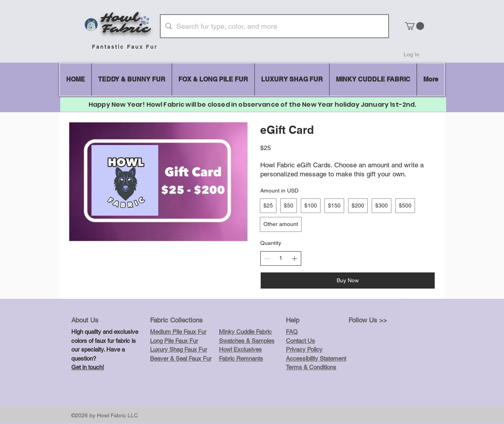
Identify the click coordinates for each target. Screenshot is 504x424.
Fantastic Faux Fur (125, 47)
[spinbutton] (281, 258)
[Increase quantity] (294, 258)
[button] (414, 26)
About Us (85, 320)
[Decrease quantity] (267, 258)
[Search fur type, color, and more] (274, 26)
